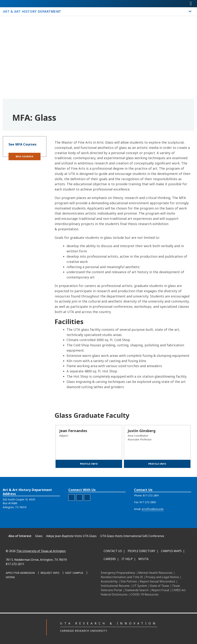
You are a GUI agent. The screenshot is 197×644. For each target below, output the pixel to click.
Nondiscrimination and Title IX (122, 577)
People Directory (141, 551)
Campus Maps (171, 551)
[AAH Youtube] (87, 508)
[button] (25, 161)
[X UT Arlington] (56, 591)
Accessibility (109, 581)
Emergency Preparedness (118, 573)
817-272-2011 (15, 564)
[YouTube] (63, 591)
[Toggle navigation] (191, 4)
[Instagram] (48, 591)
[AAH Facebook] (72, 508)
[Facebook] (32, 591)
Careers (110, 559)
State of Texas (160, 586)
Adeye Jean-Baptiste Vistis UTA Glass (71, 536)
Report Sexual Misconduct (157, 581)
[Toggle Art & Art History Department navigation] (190, 11)
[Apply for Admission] (20, 573)
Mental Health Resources (155, 573)
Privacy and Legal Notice (162, 577)
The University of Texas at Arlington (41, 551)
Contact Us (113, 551)
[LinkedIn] (40, 591)
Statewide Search (137, 590)
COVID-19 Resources (144, 594)
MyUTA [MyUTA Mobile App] (143, 559)
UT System (140, 586)
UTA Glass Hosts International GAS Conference (132, 536)
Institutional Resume (115, 586)
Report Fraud (160, 590)
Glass (39, 536)
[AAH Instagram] (79, 508)
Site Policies (129, 581)
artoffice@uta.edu (153, 519)
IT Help (127, 559)
